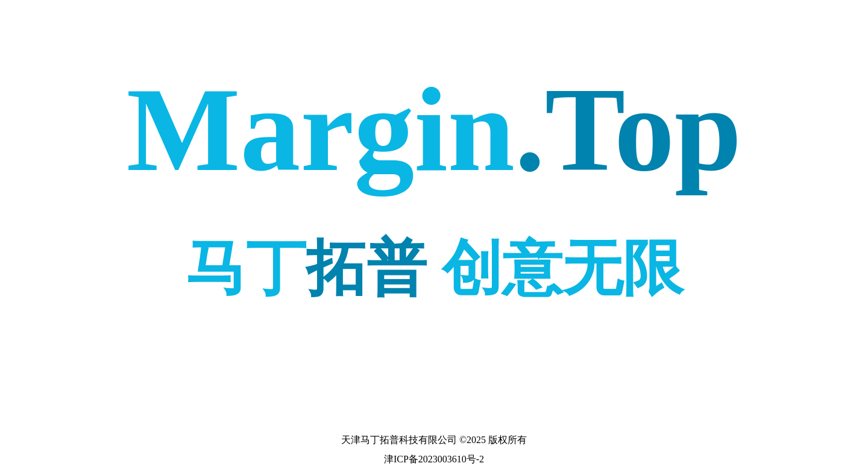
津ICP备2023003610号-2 (434, 459)
